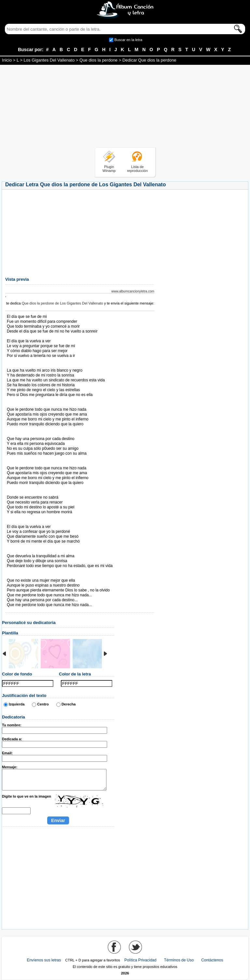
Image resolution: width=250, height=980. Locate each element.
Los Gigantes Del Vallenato (49, 60)
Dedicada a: (12, 739)
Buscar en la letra (128, 40)
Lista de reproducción (137, 169)
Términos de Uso (179, 960)
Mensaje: (10, 767)
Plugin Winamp (109, 169)
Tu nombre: (12, 725)
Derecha (69, 704)
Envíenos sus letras (44, 960)
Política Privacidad (140, 960)
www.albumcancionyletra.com (133, 291)
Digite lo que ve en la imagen (27, 796)
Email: (7, 753)
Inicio (7, 60)
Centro (43, 704)
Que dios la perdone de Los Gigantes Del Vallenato (62, 303)
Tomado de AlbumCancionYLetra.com (34, 576)
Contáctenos (212, 960)
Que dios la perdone (98, 60)
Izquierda (17, 704)
